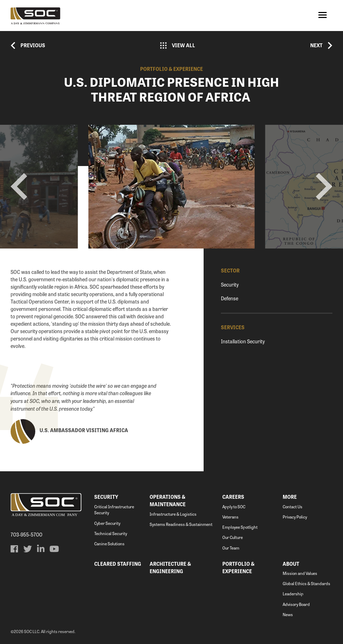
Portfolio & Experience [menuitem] (238, 567)
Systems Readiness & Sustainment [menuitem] (181, 524)
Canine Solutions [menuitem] (109, 544)
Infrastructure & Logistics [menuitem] (173, 514)
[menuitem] (14, 549)
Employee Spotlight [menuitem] (240, 527)
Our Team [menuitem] (231, 548)
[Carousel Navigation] (171, 186)
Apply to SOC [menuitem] (234, 507)
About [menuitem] (291, 564)
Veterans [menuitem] (230, 517)
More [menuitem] (290, 497)
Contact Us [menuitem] (293, 507)
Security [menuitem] (106, 497)
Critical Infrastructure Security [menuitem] (114, 510)
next (324, 186)
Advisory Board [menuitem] (296, 604)
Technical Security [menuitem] (111, 533)
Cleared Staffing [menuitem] (118, 564)
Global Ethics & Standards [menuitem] (306, 584)
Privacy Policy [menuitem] (295, 517)
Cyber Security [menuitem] (107, 523)
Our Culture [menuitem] (233, 537)
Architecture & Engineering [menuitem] (170, 567)
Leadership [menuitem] (293, 594)
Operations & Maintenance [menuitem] (168, 500)
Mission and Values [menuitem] (300, 573)
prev (19, 186)
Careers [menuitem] (233, 497)
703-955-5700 (26, 534)
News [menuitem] (288, 615)
